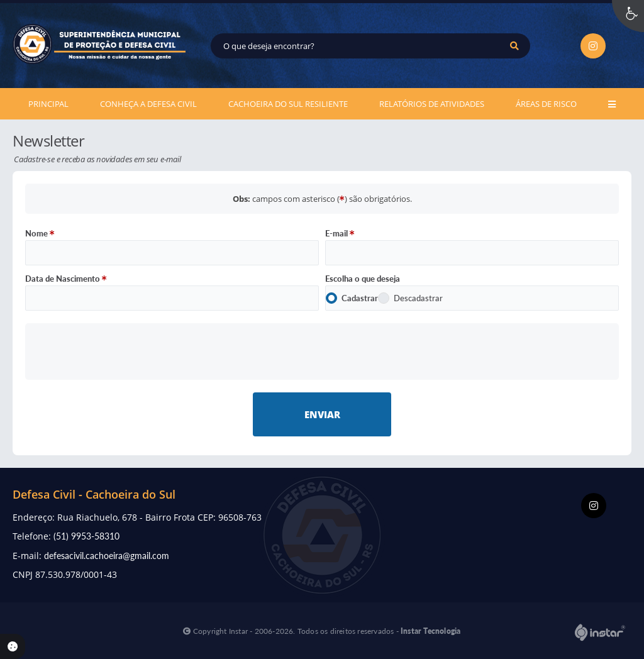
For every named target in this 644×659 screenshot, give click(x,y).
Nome (40, 233)
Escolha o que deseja (363, 279)
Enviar (322, 414)
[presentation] (322, 351)
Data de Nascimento (66, 279)
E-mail (340, 233)
